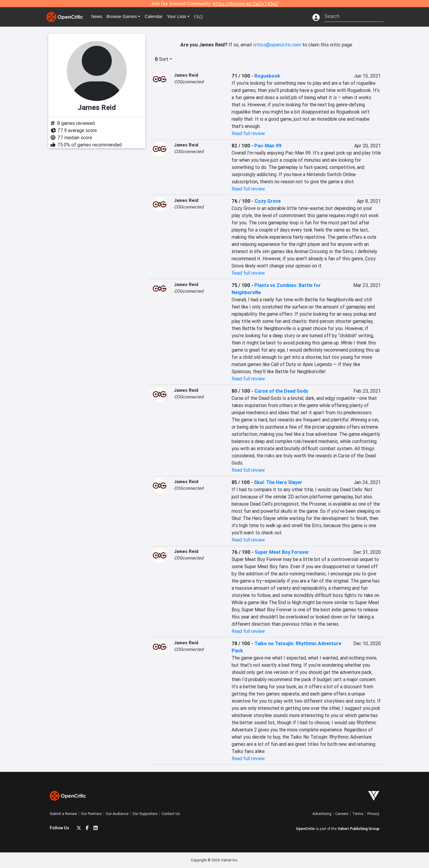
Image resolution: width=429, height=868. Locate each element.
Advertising (322, 814)
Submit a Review (63, 814)
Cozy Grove (268, 201)
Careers (342, 814)
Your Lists (184, 17)
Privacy (373, 814)
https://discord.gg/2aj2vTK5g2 (246, 4)
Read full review (248, 133)
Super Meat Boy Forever (282, 552)
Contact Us (171, 814)
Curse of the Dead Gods (281, 391)
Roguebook (267, 76)
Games (126, 17)
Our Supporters (145, 814)
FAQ (207, 17)
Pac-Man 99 (268, 146)
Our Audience (117, 814)
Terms (358, 814)
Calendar (160, 17)
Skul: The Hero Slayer (278, 482)
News (99, 17)
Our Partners (91, 814)
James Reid (186, 75)
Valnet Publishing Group (358, 829)
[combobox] (354, 16)
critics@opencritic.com (277, 45)
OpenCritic (305, 829)
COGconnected (189, 82)
